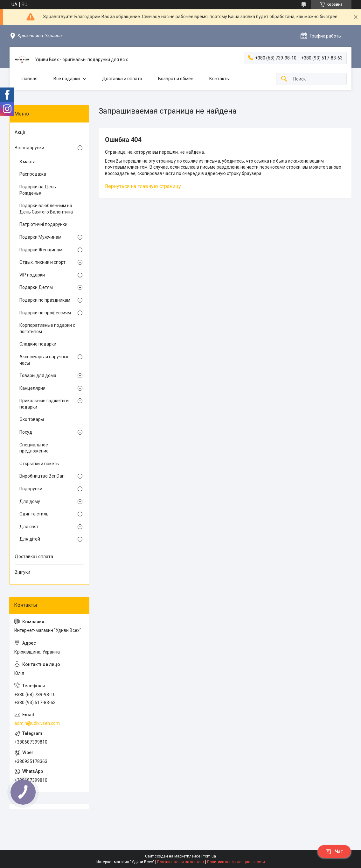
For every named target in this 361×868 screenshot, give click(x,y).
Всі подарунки (29, 148)
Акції (20, 132)
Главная (29, 79)
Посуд (26, 432)
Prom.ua (209, 856)
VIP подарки (32, 275)
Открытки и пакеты (39, 464)
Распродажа (33, 174)
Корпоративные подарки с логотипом (47, 328)
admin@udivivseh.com (37, 723)
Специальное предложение (34, 448)
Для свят (29, 527)
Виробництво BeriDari (42, 476)
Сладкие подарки (38, 344)
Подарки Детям (36, 287)
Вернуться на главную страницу (143, 186)
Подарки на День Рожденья (38, 190)
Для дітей (30, 539)
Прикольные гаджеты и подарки (44, 404)
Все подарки (67, 79)
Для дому (30, 501)
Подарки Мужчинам (40, 237)
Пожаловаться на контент (181, 862)
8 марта (28, 162)
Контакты (219, 79)
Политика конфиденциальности (236, 862)
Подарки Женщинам (41, 250)
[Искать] (284, 79)
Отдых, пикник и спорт (42, 262)
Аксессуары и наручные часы (45, 360)
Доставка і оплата (34, 556)
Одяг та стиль (34, 514)
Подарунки (31, 489)
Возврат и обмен (176, 79)
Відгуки (22, 572)
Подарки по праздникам (45, 300)
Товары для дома (38, 375)
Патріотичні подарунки (43, 224)
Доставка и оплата (122, 79)
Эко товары (32, 419)
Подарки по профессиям (45, 313)
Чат (334, 851)
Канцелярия (32, 388)
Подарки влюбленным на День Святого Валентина (46, 209)
